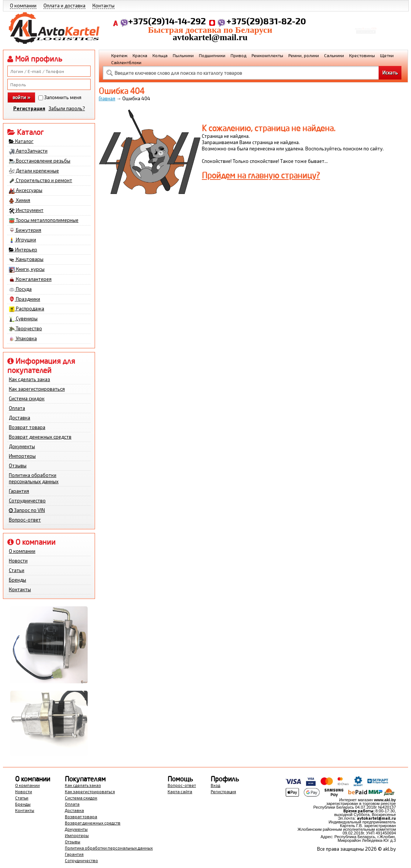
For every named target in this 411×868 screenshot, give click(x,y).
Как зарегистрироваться (37, 389)
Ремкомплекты (267, 55)
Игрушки (22, 240)
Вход (215, 785)
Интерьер (23, 250)
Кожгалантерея (30, 279)
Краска (140, 55)
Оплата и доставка (64, 6)
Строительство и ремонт (41, 181)
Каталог (21, 141)
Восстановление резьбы (40, 161)
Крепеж (119, 55)
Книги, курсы (27, 269)
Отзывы (18, 466)
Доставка (20, 418)
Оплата (17, 408)
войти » (21, 97)
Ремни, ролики (304, 55)
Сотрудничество (27, 501)
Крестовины (362, 55)
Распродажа (27, 309)
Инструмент (26, 210)
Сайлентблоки (126, 62)
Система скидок (27, 398)
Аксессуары (26, 191)
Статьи (17, 570)
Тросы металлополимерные (44, 220)
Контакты (103, 6)
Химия (20, 201)
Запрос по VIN (27, 510)
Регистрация (29, 108)
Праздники (24, 299)
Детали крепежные (34, 171)
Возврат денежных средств (40, 437)
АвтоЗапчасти (28, 151)
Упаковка (23, 339)
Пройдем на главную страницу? (261, 175)
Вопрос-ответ (25, 520)
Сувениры (23, 319)
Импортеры (22, 456)
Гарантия (19, 491)
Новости (18, 561)
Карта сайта (180, 792)
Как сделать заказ (29, 379)
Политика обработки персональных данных (34, 478)
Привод (238, 55)
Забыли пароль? (67, 108)
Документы (22, 446)
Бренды (17, 580)
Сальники (334, 55)
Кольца (160, 55)
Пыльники (183, 55)
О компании (23, 6)
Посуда (20, 289)
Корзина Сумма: (366, 24)
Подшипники (212, 55)
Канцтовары (26, 259)
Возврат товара (27, 427)
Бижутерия (25, 230)
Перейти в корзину (366, 34)
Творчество (25, 329)
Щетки (387, 55)
